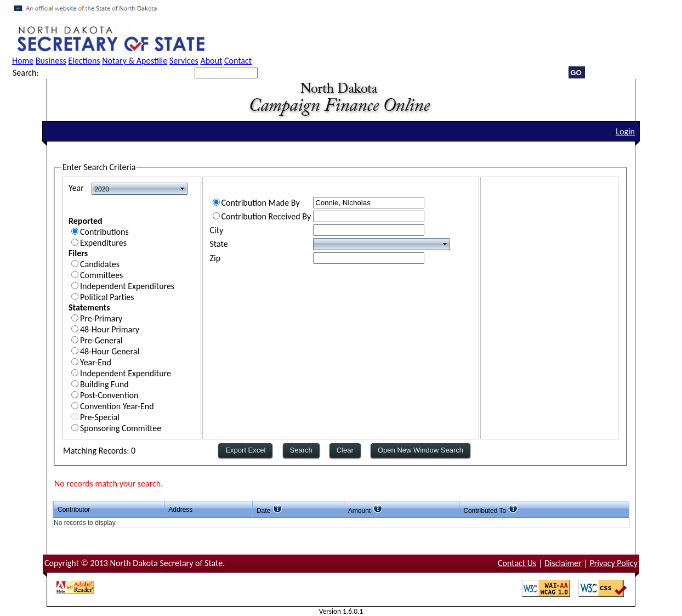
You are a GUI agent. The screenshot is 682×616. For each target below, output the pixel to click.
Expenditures (103, 243)
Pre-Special (100, 417)
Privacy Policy (613, 563)
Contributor (74, 510)
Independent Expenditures (127, 286)
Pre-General (101, 340)
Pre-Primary (101, 318)
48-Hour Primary (110, 329)
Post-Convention (109, 395)
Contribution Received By (266, 216)
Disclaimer (563, 563)
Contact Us (517, 563)
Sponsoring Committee (121, 428)
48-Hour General (110, 351)
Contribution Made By (261, 203)
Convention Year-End (117, 406)
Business (51, 61)
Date (263, 511)
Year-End (96, 362)
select (183, 189)
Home (23, 61)
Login (625, 131)
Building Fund (104, 384)
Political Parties (107, 297)
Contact (238, 61)
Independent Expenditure (126, 373)
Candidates (100, 264)
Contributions (104, 232)
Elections (84, 61)
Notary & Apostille (135, 61)
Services (184, 61)
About (211, 61)
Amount (359, 511)
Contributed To (485, 511)
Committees (101, 275)
